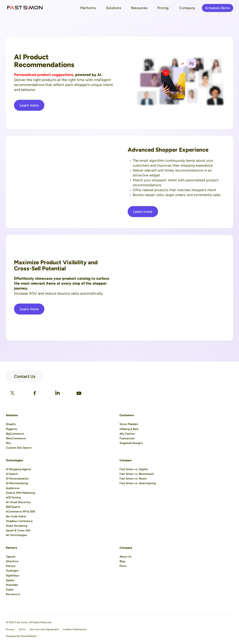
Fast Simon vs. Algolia (134, 469)
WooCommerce (16, 438)
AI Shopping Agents (19, 469)
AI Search (12, 474)
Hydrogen (12, 571)
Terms (22, 629)
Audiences (13, 488)
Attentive (12, 561)
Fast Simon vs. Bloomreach (137, 474)
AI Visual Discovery (18, 502)
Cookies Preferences (75, 629)
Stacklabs (12, 585)
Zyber (10, 590)
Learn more (29, 105)
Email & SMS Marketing (20, 493)
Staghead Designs (131, 443)
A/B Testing (13, 497)
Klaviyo (11, 566)
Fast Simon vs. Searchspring (138, 483)
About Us (125, 557)
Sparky (10, 580)
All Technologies (16, 535)
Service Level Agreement (44, 629)
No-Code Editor (16, 516)
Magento (12, 429)
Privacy (10, 629)
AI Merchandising (17, 483)
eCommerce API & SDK (21, 512)
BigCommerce (15, 434)
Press (123, 566)
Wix (8, 443)
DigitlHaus (12, 576)
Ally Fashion (127, 434)
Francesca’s (127, 438)
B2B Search (13, 507)
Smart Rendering (17, 526)
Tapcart (11, 557)
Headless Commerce (19, 521)
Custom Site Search (19, 448)
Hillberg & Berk (129, 429)
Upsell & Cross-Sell (18, 530)
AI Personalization (17, 479)
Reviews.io (13, 594)
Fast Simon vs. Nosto (133, 479)
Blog (122, 561)
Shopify (11, 424)
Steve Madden (129, 424)
